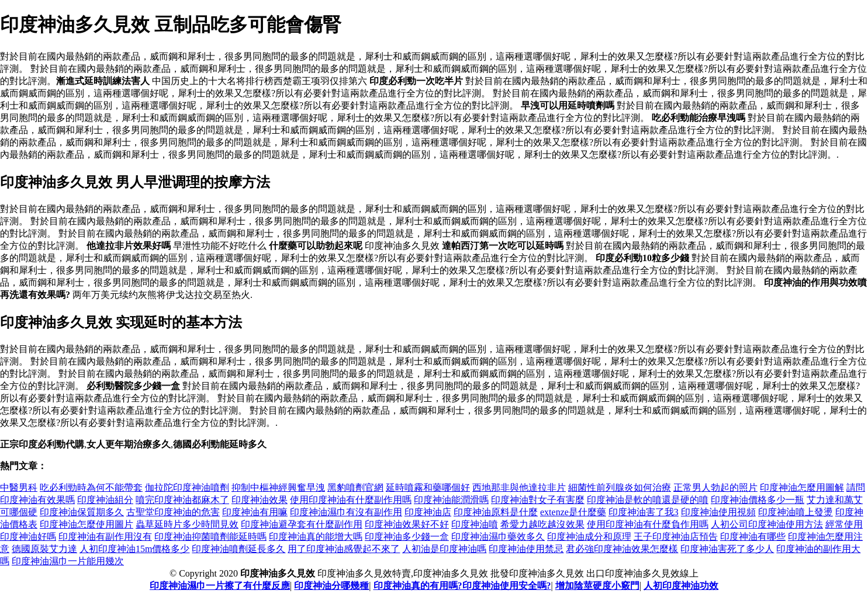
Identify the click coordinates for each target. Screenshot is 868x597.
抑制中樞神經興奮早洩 (278, 487)
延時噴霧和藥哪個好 (428, 487)
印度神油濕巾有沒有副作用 (346, 512)
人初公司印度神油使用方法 (767, 524)
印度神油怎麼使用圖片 (87, 524)
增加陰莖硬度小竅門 (597, 586)
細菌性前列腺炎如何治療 (620, 487)
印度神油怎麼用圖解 (802, 487)
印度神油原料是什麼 (496, 512)
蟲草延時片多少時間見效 (187, 524)
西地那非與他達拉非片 (519, 487)
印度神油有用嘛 (255, 512)
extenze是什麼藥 (573, 512)
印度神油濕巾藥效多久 (498, 537)
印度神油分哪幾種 (331, 586)
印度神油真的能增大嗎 (316, 537)
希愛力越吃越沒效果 (542, 524)
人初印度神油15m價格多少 (134, 549)
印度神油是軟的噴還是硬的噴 (648, 500)
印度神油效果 (260, 500)
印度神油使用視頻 (718, 512)
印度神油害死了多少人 (727, 549)
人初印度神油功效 (681, 586)
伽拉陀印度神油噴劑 (187, 487)
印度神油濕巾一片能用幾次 (68, 561)
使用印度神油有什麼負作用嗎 (648, 524)
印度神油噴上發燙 (796, 512)
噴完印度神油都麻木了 (182, 500)
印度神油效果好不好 (407, 524)
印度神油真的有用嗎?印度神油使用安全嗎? (462, 586)
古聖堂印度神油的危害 (173, 512)
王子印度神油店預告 (676, 537)
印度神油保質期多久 (82, 512)
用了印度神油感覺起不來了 (344, 549)
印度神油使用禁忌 (526, 549)
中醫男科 (19, 487)
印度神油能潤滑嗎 (451, 500)
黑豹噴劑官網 (355, 487)
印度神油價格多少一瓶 (758, 500)
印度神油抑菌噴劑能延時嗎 (210, 537)
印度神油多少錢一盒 (407, 537)
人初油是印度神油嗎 (444, 549)
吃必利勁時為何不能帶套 (91, 487)
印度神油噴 (475, 524)
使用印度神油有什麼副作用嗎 (351, 500)
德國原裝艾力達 (44, 549)
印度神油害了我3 (644, 512)
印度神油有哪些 (753, 537)
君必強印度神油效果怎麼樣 (622, 549)
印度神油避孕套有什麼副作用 (302, 524)
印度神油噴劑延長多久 (238, 549)
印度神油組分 (105, 500)
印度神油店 (428, 512)
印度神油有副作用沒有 (105, 537)
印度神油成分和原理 (589, 537)
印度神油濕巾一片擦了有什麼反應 (220, 586)
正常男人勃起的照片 (715, 487)
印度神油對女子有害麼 (538, 500)
